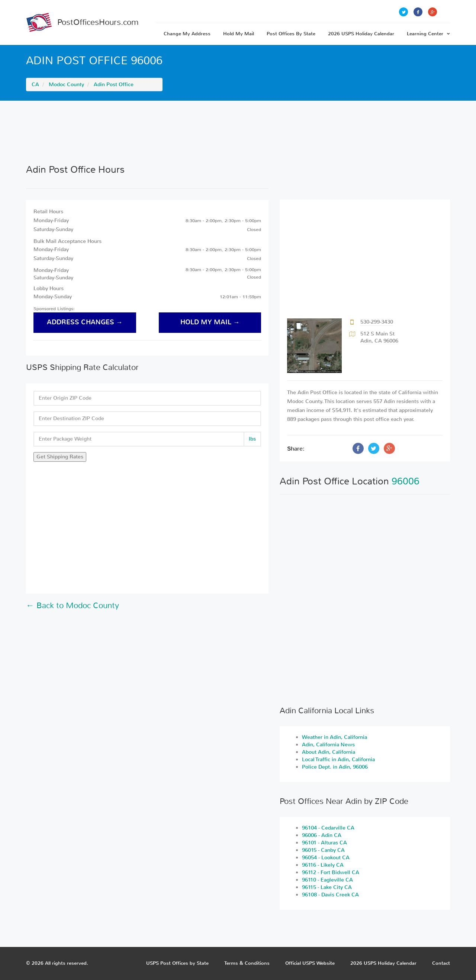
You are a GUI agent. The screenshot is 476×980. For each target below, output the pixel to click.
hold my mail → (210, 322)
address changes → (85, 322)
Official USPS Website (310, 963)
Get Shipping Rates (60, 457)
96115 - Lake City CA (327, 887)
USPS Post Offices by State (177, 963)
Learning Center (428, 34)
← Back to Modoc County (73, 606)
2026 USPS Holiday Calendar (361, 34)
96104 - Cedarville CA (328, 828)
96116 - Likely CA (323, 865)
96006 (406, 481)
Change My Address (187, 34)
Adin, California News (328, 745)
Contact (441, 963)
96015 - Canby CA (323, 850)
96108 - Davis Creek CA (330, 895)
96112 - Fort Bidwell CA (331, 872)
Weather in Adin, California (335, 737)
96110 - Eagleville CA (327, 880)
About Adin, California (329, 752)
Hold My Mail (239, 34)
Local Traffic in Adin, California (338, 760)
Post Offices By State (291, 34)
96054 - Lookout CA (326, 858)
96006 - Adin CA (322, 835)
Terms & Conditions (247, 963)
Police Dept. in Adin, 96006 (335, 767)
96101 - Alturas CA (324, 843)
